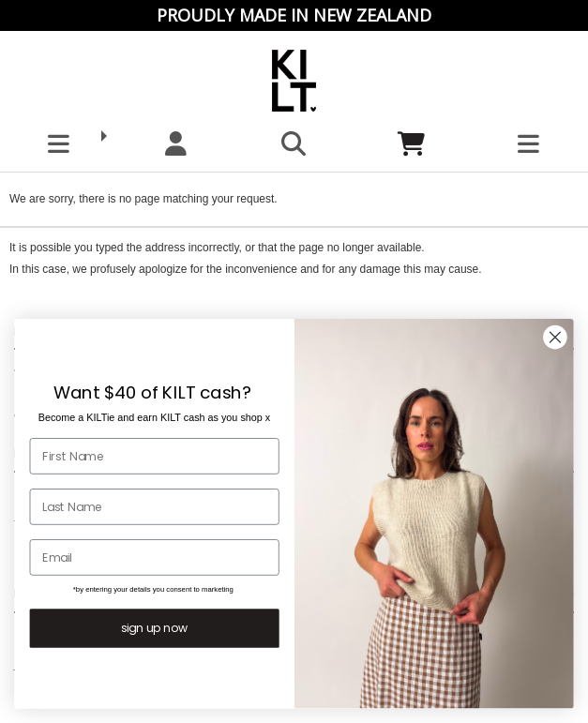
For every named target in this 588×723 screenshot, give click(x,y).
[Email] (155, 557)
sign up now (154, 628)
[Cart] (411, 144)
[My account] (176, 144)
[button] (59, 144)
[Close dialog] (555, 337)
